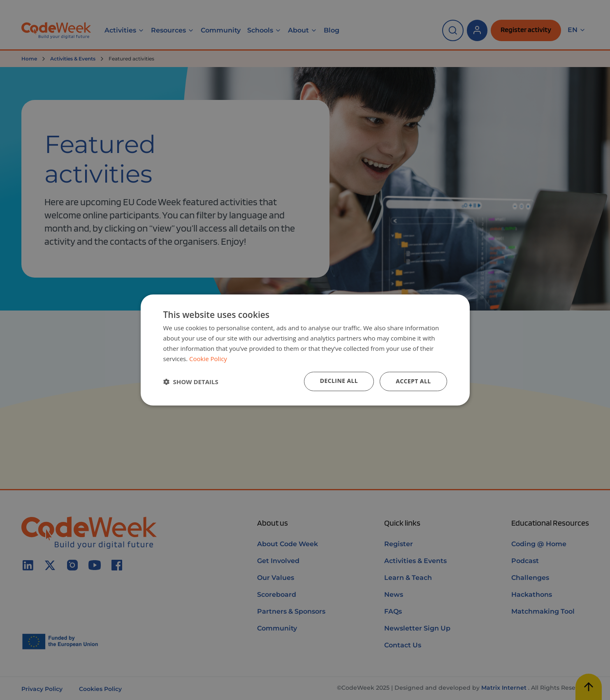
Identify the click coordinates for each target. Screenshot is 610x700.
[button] (191, 382)
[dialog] (305, 350)
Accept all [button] (413, 381)
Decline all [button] (339, 381)
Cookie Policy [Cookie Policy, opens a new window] (208, 359)
